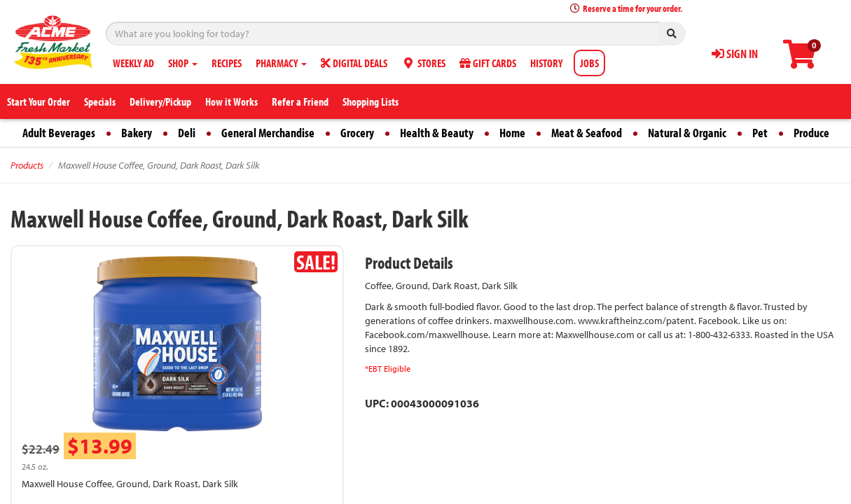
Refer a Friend (300, 101)
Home (512, 133)
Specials (100, 101)
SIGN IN (735, 54)
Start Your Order (39, 101)
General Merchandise (268, 133)
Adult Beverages (59, 133)
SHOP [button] (183, 63)
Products (27, 165)
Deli (187, 133)
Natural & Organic (687, 133)
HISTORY (546, 63)
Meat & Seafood (587, 133)
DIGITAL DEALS (354, 63)
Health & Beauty (437, 133)
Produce (811, 133)
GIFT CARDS (488, 63)
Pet (760, 133)
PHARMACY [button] (281, 63)
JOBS (589, 63)
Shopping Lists (371, 101)
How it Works (231, 101)
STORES (423, 63)
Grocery (357, 133)
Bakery (137, 133)
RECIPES (227, 63)
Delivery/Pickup (160, 101)
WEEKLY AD (133, 63)
